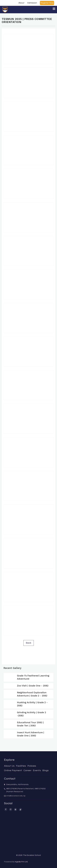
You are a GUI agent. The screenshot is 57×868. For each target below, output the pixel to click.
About (21, 3)
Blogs (46, 770)
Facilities (21, 766)
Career (28, 770)
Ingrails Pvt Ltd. (21, 862)
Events (37, 770)
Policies (32, 766)
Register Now (47, 3)
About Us (9, 766)
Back (29, 643)
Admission (32, 3)
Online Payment (13, 770)
